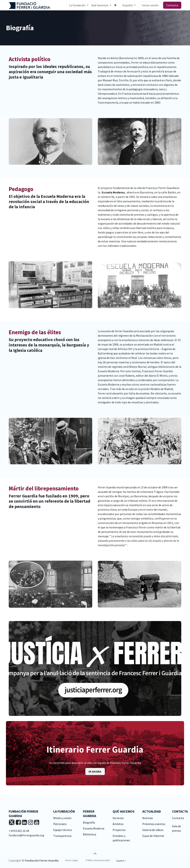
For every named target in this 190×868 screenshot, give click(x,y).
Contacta (172, 5)
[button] (95, 854)
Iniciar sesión (150, 5)
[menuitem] (79, 5)
